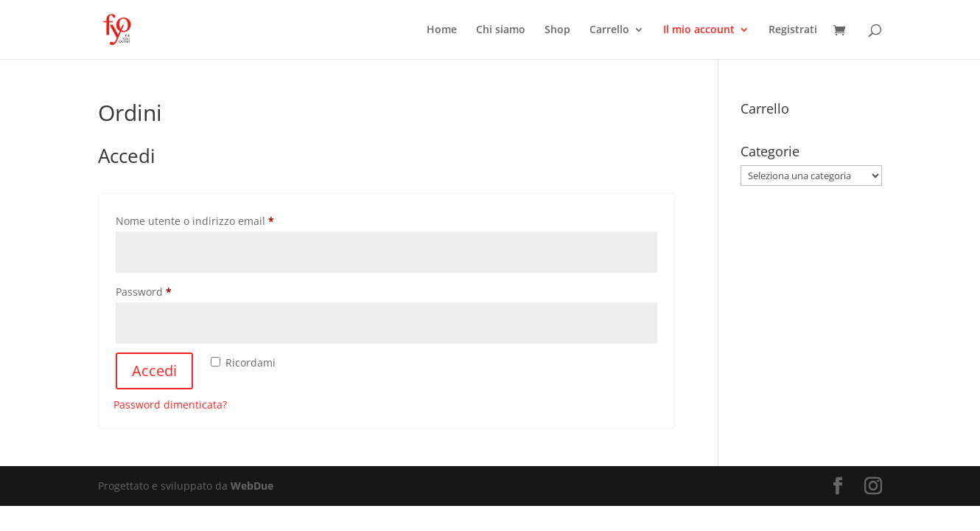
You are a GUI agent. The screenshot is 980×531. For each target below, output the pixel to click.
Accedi (154, 371)
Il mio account (699, 30)
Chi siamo (501, 30)
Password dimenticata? (170, 405)
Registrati (793, 30)
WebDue (252, 486)
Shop (557, 30)
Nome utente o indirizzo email (217, 219)
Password (166, 290)
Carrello (609, 30)
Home (442, 30)
